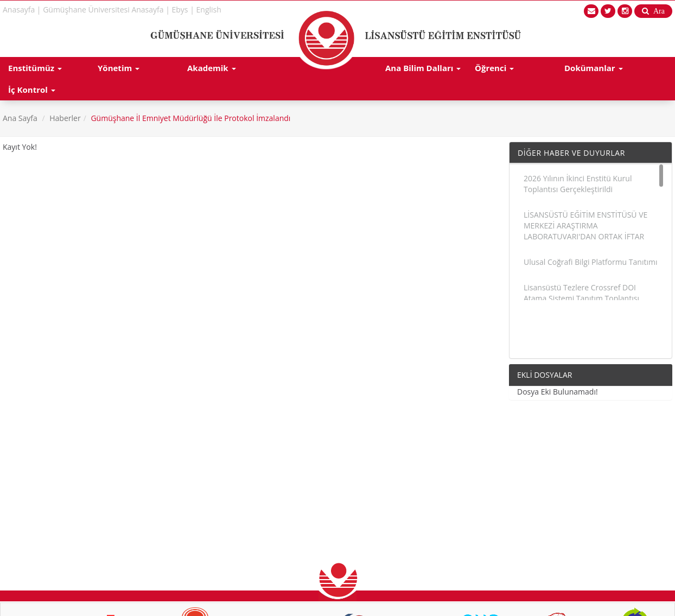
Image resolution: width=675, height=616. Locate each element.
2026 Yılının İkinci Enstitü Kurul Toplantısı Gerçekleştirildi (578, 184)
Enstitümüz (35, 68)
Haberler (65, 118)
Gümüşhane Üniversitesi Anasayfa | (106, 9)
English (209, 9)
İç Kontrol (32, 90)
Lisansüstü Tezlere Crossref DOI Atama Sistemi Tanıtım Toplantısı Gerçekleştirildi (581, 298)
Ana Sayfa (20, 118)
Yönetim (119, 68)
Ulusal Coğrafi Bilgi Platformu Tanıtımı (590, 262)
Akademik (212, 68)
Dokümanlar (594, 68)
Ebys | (183, 9)
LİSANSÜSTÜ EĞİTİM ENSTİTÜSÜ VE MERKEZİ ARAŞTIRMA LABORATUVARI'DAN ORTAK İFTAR (585, 226)
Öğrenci (494, 68)
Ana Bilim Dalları (423, 68)
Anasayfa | (22, 9)
